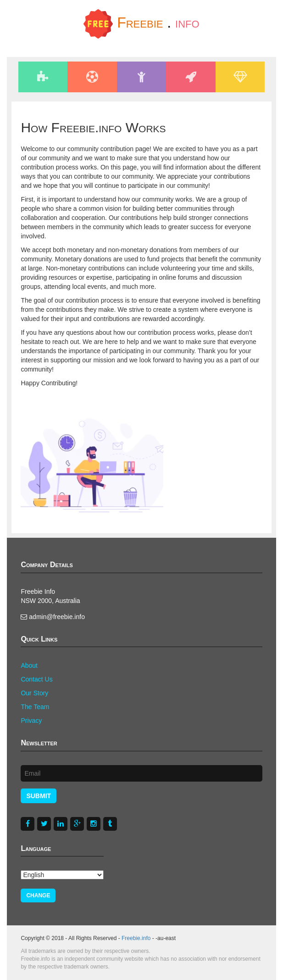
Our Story (34, 693)
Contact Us (36, 679)
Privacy (31, 721)
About (29, 665)
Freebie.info (136, 938)
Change (38, 896)
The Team (35, 707)
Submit (39, 796)
